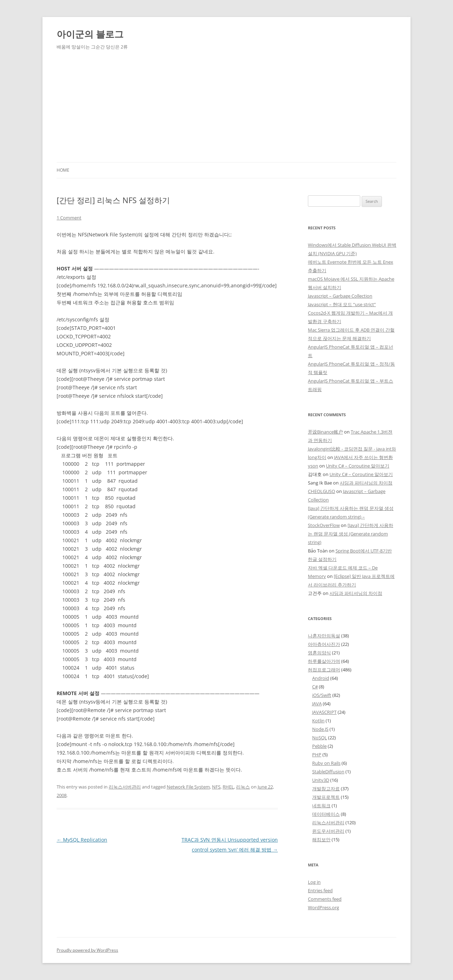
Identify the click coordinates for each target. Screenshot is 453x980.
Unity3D (321, 780)
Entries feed (320, 890)
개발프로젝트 (326, 797)
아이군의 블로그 (90, 34)
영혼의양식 (319, 653)
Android (321, 678)
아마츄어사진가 (324, 644)
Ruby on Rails (326, 763)
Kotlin (318, 721)
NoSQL (320, 738)
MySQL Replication (82, 840)
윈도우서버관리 (328, 831)
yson (313, 466)
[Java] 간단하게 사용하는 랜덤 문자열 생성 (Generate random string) (351, 534)
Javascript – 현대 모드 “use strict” (342, 304)
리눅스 (243, 787)
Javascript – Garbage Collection (340, 296)
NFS (216, 787)
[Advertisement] (226, 109)
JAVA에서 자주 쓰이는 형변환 (363, 457)
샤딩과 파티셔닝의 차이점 (366, 483)
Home (63, 170)
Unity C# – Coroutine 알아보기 (358, 466)
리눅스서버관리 (125, 787)
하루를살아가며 (324, 661)
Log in (314, 882)
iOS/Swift (322, 695)
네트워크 (321, 806)
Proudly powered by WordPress (87, 950)
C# (315, 687)
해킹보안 (321, 839)
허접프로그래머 (324, 670)
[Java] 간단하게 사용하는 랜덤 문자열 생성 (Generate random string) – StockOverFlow (351, 517)
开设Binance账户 (325, 432)
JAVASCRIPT (324, 712)
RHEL (228, 787)
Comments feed (325, 899)
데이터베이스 (326, 814)
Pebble (319, 746)
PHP (317, 755)
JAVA (317, 704)
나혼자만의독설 (324, 636)
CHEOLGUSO (322, 491)
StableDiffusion (328, 772)
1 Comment (69, 218)
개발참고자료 (326, 789)
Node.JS (320, 729)
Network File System (188, 787)
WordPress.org (323, 907)
